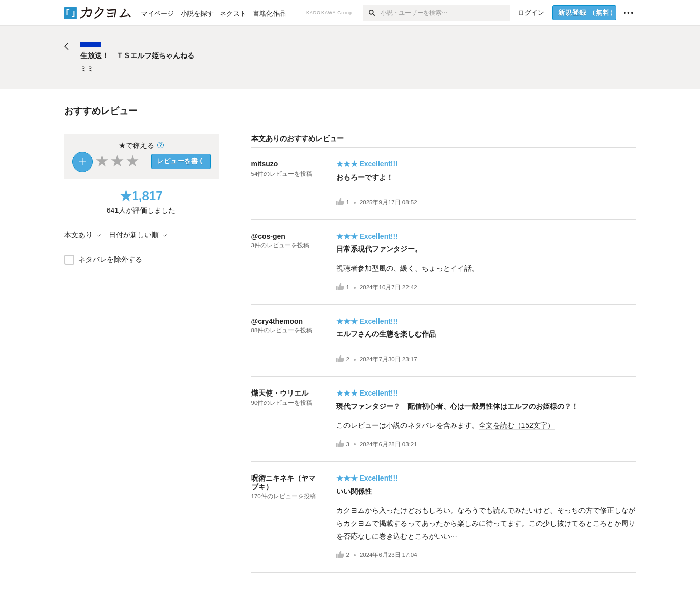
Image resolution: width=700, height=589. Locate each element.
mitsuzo (265, 164)
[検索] (372, 13)
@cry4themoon (277, 321)
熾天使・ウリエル (280, 393)
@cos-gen (268, 236)
